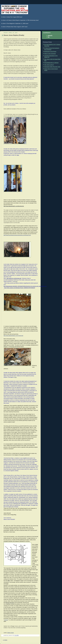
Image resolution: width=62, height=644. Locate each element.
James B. (50, 35)
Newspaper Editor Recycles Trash (52, 67)
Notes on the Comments (50, 54)
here (16, 282)
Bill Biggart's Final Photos (50, 52)
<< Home (5, 640)
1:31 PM (17, 635)
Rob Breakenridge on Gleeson (51, 63)
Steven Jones (10, 633)
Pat (49, 37)
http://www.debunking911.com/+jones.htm (13, 336)
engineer (6, 620)
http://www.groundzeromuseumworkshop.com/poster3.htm (17, 235)
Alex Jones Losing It (49, 65)
